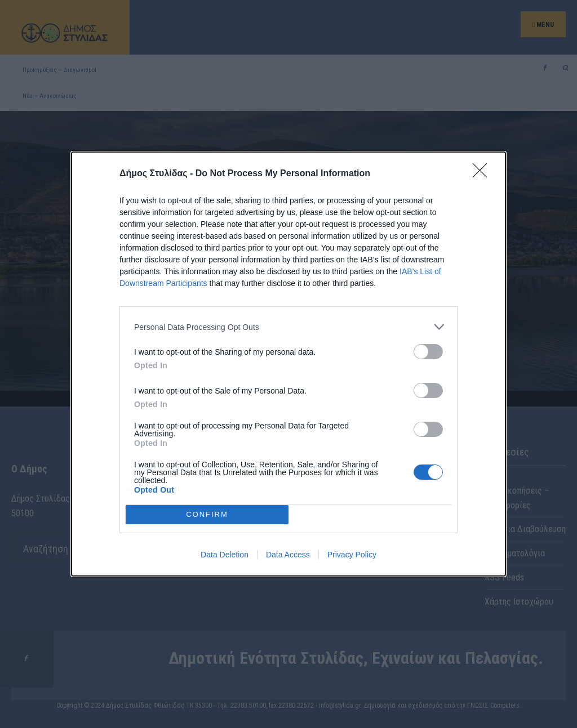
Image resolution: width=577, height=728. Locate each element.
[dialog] (288, 364)
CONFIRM (207, 514)
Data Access (288, 555)
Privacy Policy (352, 555)
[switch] (428, 352)
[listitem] (288, 327)
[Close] (483, 174)
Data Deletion (225, 555)
